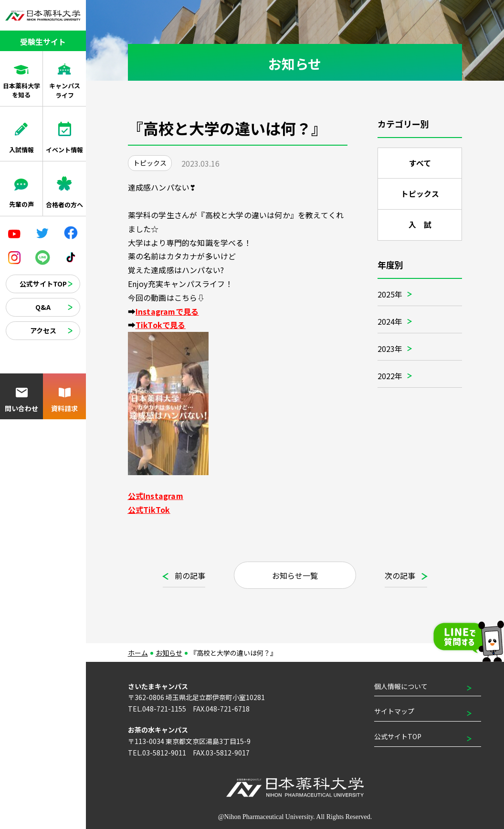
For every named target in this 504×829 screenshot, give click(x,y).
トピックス (420, 195)
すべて (420, 164)
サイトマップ (394, 711)
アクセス (43, 330)
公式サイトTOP (43, 284)
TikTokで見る (161, 325)
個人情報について (401, 686)
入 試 (420, 227)
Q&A (43, 307)
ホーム (138, 653)
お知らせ (169, 653)
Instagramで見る (167, 311)
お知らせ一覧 (295, 575)
